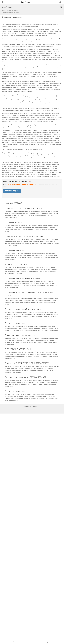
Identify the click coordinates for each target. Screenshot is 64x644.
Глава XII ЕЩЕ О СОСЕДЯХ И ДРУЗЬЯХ (24, 236)
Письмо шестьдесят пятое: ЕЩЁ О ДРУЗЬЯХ (26, 377)
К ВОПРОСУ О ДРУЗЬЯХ (17, 264)
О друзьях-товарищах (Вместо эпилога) (23, 309)
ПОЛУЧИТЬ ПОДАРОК (12, 191)
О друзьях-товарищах (15, 250)
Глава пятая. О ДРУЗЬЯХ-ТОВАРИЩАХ (24, 208)
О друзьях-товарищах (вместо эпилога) (23, 278)
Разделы (35, 407)
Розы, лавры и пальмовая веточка (51, 642)
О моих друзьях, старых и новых (20, 335)
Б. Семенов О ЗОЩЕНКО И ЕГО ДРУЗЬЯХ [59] (27, 363)
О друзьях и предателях (16, 222)
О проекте (28, 407)
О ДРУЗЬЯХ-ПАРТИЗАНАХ (18, 349)
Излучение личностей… (9, 642)
